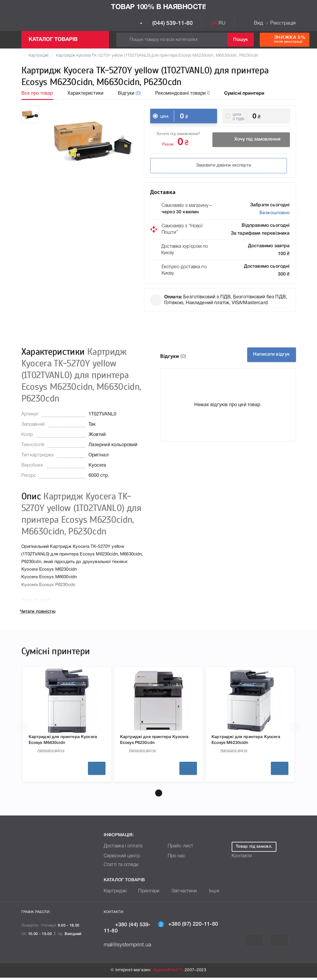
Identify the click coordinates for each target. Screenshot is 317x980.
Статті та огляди (119, 867)
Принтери (145, 894)
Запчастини (178, 894)
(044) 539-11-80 (166, 23)
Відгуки (129, 94)
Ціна (164, 117)
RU (222, 23)
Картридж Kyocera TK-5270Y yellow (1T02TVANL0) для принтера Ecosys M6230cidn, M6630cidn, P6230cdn (157, 56)
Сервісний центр (120, 859)
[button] (159, 795)
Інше (205, 894)
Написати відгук (266, 355)
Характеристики (85, 94)
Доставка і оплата (121, 849)
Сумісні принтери (244, 94)
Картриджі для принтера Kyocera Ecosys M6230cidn (245, 741)
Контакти (241, 859)
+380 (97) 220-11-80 (188, 926)
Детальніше (97, 771)
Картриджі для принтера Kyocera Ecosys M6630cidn (63, 741)
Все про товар (37, 94)
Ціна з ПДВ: (239, 117)
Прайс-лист (179, 849)
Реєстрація (283, 23)
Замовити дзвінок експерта (190, 167)
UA (214, 23)
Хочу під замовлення (251, 141)
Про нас (176, 859)
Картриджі (39, 56)
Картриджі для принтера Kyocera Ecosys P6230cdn (153, 741)
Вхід (259, 23)
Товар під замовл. (254, 849)
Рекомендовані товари (182, 94)
